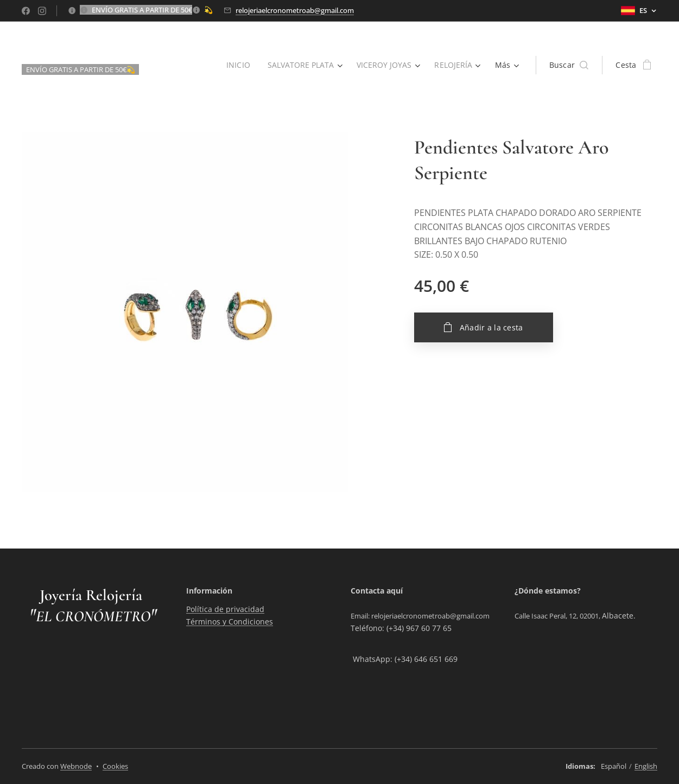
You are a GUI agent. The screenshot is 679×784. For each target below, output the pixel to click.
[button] (569, 65)
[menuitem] (236, 65)
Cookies (115, 766)
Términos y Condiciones (230, 622)
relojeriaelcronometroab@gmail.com (295, 10)
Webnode (76, 766)
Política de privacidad (225, 609)
